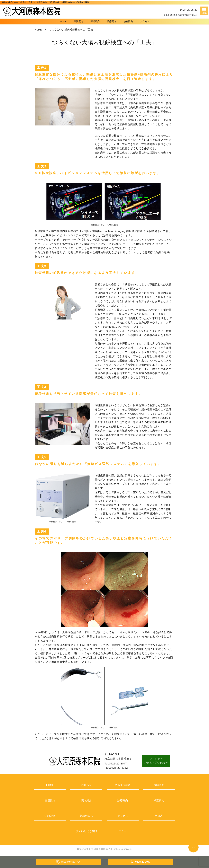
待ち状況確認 (123, 785)
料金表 (159, 816)
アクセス (145, 21)
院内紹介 (86, 800)
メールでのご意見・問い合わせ (157, 761)
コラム (123, 831)
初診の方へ (86, 816)
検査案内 (128, 21)
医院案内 (79, 21)
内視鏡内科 (50, 816)
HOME (63, 21)
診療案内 (112, 21)
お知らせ (86, 785)
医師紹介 (95, 21)
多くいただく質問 (86, 831)
